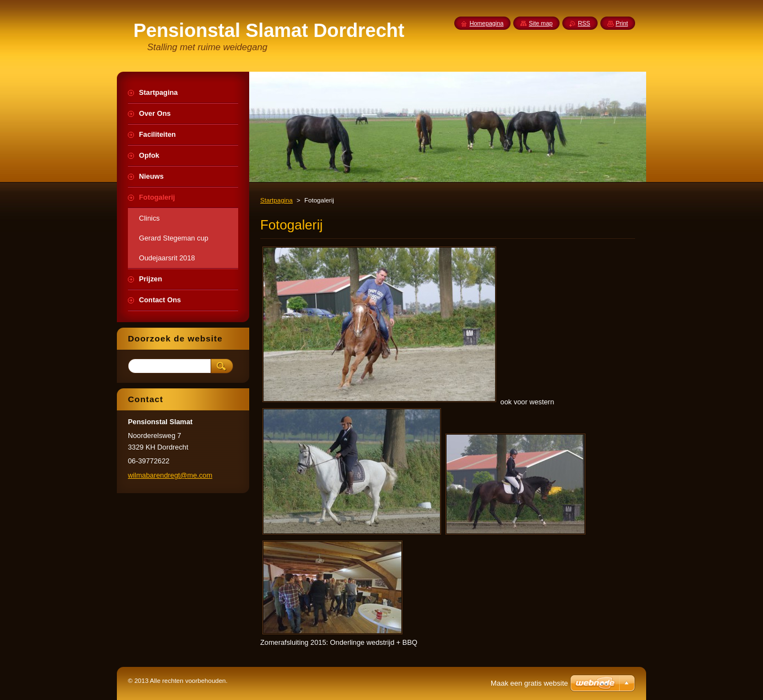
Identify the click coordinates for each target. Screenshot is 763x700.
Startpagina (276, 200)
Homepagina (487, 23)
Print (622, 23)
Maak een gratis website (529, 683)
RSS (584, 23)
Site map (541, 23)
